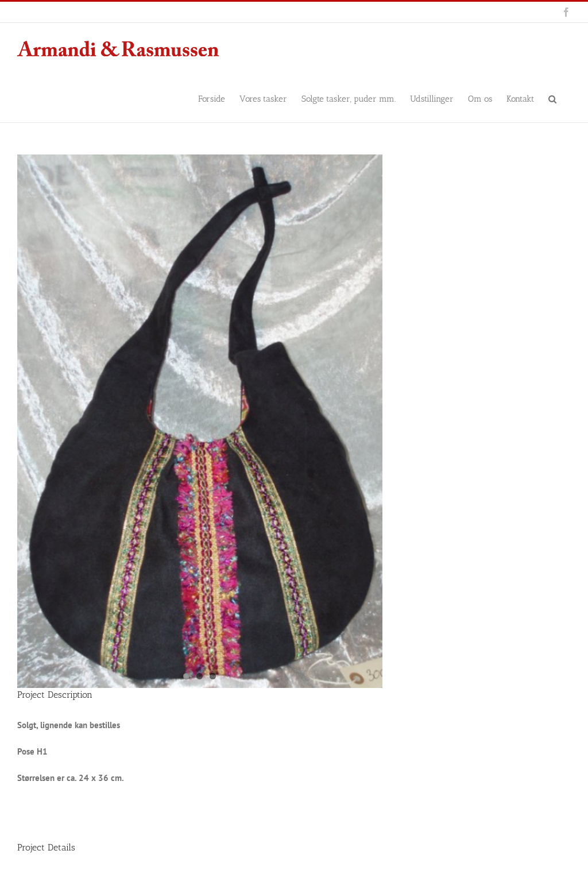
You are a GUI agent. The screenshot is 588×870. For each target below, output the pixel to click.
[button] (552, 98)
